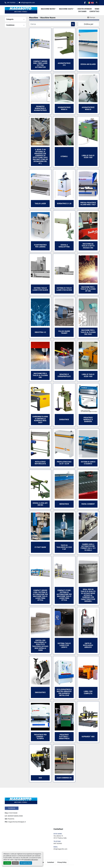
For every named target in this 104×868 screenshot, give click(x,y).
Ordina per (89, 24)
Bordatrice (64, 420)
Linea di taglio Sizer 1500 (88, 156)
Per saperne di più (26, 863)
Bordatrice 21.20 (64, 204)
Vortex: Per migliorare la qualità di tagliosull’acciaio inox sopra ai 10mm (40, 645)
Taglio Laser (40, 204)
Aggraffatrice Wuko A (64, 108)
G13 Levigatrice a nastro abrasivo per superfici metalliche (64, 692)
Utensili (64, 156)
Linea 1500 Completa (88, 692)
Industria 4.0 (40, 332)
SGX (40, 778)
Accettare (7, 863)
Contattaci (94, 11)
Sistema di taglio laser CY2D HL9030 (64, 289)
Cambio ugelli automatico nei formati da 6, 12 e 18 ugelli (88, 547)
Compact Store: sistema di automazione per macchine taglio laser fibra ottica (64, 595)
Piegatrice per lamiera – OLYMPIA (40, 737)
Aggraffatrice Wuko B (88, 108)
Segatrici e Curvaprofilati (64, 375)
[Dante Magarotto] (21, 801)
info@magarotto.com (28, 3)
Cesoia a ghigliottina (64, 246)
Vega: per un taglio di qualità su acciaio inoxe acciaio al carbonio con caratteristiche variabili (88, 595)
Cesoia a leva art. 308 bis (40, 504)
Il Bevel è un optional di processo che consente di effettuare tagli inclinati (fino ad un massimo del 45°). (40, 156)
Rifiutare (15, 863)
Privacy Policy (62, 862)
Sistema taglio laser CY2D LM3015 (64, 645)
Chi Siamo (82, 11)
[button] (48, 9)
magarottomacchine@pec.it (17, 822)
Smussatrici (40, 692)
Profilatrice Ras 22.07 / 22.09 (64, 463)
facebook (12, 808)
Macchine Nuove (48, 9)
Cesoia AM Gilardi (88, 64)
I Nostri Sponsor (84, 9)
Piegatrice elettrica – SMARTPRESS (64, 737)
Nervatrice (64, 504)
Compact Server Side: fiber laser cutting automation (40, 64)
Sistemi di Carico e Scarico (88, 463)
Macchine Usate (66, 9)
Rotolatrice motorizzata (40, 463)
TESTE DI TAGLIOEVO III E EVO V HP (64, 547)
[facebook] (85, 3)
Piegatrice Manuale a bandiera (88, 420)
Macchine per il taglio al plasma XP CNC (88, 289)
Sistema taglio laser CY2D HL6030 (40, 289)
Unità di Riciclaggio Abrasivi (88, 645)
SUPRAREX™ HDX (88, 737)
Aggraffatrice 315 (64, 64)
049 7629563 (11, 3)
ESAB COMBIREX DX (64, 778)
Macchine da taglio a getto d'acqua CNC (88, 246)
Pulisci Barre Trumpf (64, 332)
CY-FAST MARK (40, 547)
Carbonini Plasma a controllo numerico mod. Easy (40, 420)
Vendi (97, 9)
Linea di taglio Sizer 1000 (88, 375)
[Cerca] (50, 24)
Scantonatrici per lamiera (40, 246)
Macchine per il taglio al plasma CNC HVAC (88, 332)
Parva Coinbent (88, 504)
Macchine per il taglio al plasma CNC (40, 375)
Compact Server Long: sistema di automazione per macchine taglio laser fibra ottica (40, 595)
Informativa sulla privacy (31, 860)
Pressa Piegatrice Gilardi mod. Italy (88, 204)
